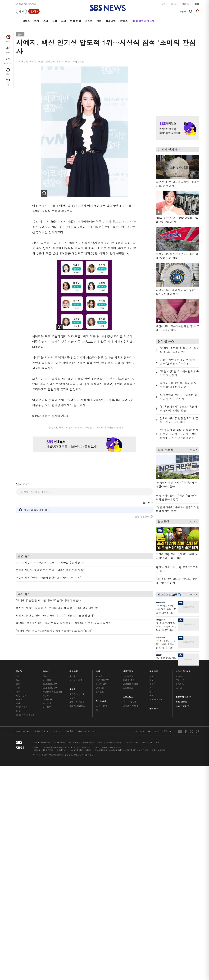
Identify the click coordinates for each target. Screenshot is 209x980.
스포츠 (89, 21)
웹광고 (57, 731)
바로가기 (154, 670)
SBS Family (143, 731)
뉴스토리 (47, 703)
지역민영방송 (163, 731)
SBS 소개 (23, 732)
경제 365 (100, 688)
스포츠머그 (128, 676)
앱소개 (152, 692)
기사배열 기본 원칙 (141, 750)
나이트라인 (48, 699)
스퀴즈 (179, 688)
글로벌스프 (161, 637)
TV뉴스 (124, 21)
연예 (99, 21)
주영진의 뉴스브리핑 (52, 692)
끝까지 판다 (102, 706)
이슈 (18, 711)
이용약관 (69, 731)
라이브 (152, 684)
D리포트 (100, 692)
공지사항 (153, 709)
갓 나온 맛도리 (130, 702)
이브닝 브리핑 (76, 680)
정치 (36, 21)
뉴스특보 (47, 707)
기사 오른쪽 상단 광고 (177, 87)
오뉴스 (46, 695)
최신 (18, 676)
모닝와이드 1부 (50, 684)
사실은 (99, 676)
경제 (45, 21)
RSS (151, 695)
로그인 (174, 4)
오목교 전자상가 (130, 706)
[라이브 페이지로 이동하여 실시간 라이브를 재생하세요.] (34, 11)
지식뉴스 (180, 676)
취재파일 (111, 21)
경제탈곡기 (161, 602)
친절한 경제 (102, 684)
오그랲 (159, 655)
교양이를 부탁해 (130, 684)
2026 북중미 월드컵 (143, 21)
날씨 (151, 676)
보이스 (73, 698)
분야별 (19, 670)
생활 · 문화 (21, 695)
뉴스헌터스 (48, 680)
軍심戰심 (74, 676)
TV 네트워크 (22, 707)
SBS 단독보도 (103, 680)
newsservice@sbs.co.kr (111, 747)
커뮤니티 (180, 684)
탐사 (98, 710)
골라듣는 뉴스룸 (77, 694)
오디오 (73, 688)
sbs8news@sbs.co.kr (113, 742)
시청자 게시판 (156, 699)
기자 (151, 688)
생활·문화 (75, 21)
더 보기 (193, 449)
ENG (164, 4)
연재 (98, 670)
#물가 (183, 11)
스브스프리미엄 (183, 670)
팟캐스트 (180, 680)
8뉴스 (27, 21)
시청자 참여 (41, 732)
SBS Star (182, 701)
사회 (54, 21)
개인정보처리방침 (86, 731)
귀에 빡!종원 (129, 680)
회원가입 (186, 4)
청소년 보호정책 (158, 750)
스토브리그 (128, 688)
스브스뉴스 (128, 696)
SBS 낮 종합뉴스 (77, 706)
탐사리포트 (101, 700)
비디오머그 (128, 670)
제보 (151, 680)
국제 (63, 21)
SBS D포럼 (183, 706)
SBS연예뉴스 (184, 697)
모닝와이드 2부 (50, 688)
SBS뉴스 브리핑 (77, 702)
